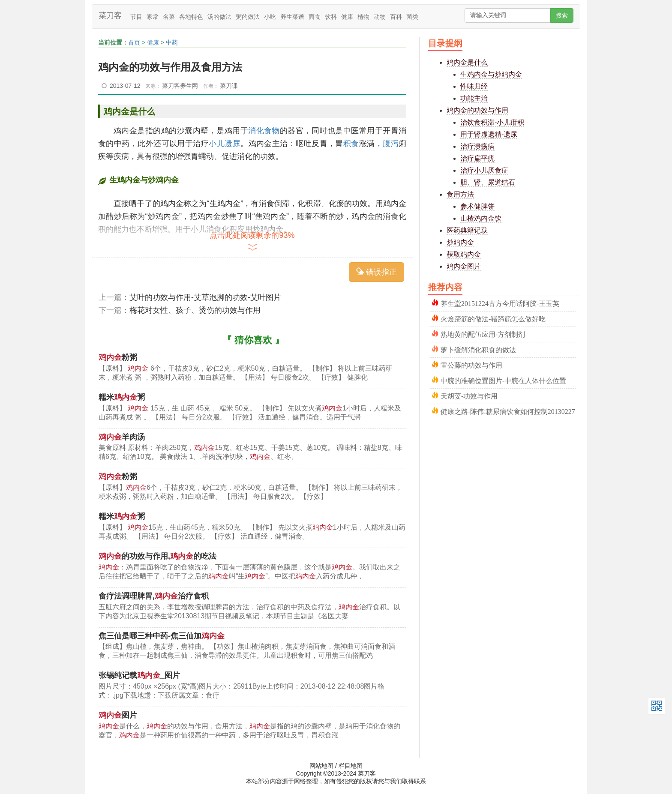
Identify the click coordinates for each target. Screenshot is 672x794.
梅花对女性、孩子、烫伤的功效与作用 (195, 310)
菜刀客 (110, 15)
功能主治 (474, 98)
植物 (363, 17)
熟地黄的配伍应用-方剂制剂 (483, 334)
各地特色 (191, 17)
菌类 (412, 17)
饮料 (331, 17)
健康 (347, 17)
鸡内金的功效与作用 (477, 110)
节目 (136, 17)
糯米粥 (122, 397)
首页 (134, 42)
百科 (396, 17)
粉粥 (118, 357)
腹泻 (391, 144)
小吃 (270, 17)
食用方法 (460, 194)
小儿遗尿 (225, 144)
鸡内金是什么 (467, 62)
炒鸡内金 (460, 242)
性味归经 (474, 86)
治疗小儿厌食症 (484, 170)
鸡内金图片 (464, 266)
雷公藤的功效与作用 (471, 364)
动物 (380, 17)
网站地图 (321, 766)
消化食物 (264, 131)
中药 (172, 42)
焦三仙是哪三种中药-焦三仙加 (162, 636)
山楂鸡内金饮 (481, 218)
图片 (118, 715)
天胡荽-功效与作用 (469, 395)
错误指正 (376, 272)
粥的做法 (248, 17)
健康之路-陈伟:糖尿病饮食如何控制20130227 (508, 411)
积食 (351, 144)
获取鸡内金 (464, 254)
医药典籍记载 (467, 230)
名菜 (169, 17)
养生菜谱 (292, 17)
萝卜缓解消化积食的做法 (478, 349)
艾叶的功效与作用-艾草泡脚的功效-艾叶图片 (205, 297)
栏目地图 (351, 766)
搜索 (562, 15)
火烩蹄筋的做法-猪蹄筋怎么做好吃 (493, 318)
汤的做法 (219, 17)
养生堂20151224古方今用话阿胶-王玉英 (500, 303)
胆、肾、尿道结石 (488, 182)
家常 (153, 17)
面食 (315, 17)
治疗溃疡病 (477, 146)
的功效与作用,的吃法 (157, 556)
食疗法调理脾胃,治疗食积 (154, 596)
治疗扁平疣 (477, 158)
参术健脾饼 (477, 206)
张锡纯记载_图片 (139, 675)
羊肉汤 (122, 437)
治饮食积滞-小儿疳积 (492, 122)
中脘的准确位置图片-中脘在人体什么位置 (503, 380)
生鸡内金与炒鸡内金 (491, 74)
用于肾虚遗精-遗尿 (489, 134)
